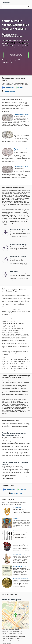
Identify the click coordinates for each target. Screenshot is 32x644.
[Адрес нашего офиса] (16, 615)
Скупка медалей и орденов (20, 578)
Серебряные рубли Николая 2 (22, 115)
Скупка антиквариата (19, 554)
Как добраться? (8, 62)
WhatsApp (21, 87)
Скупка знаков (17, 542)
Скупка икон (17, 519)
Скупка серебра (17, 531)
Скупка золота (17, 507)
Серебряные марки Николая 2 (22, 132)
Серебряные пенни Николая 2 (22, 166)
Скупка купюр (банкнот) (20, 566)
